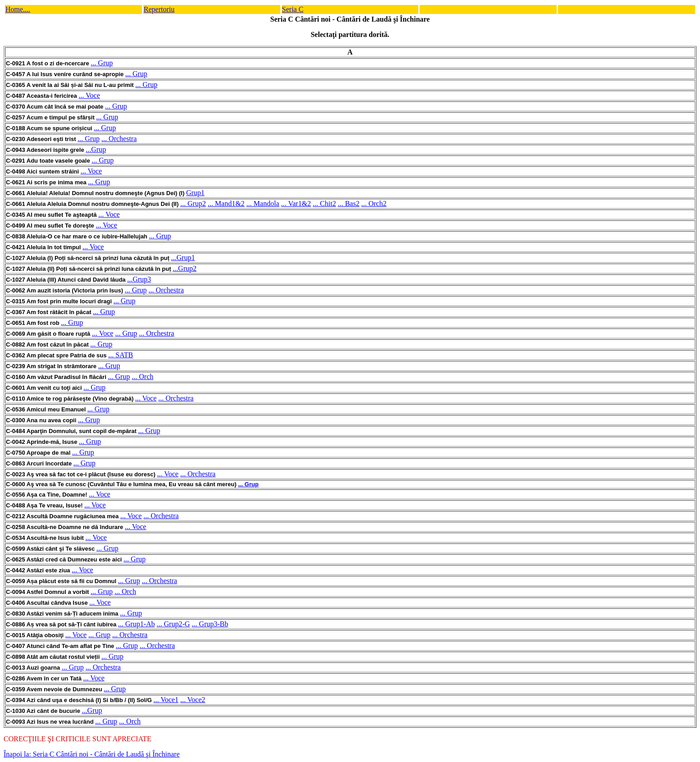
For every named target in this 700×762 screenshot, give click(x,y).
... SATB (121, 355)
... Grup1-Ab (137, 624)
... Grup (102, 63)
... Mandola (263, 203)
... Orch (142, 376)
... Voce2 (193, 700)
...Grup (96, 149)
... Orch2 (374, 203)
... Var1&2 (296, 203)
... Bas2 (348, 203)
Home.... (18, 9)
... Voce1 (166, 700)
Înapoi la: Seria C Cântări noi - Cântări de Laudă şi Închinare (92, 754)
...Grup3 (139, 279)
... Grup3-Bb (210, 624)
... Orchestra (119, 139)
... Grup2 (193, 203)
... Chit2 (325, 203)
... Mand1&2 (226, 203)
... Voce (89, 95)
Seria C (293, 9)
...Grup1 (183, 258)
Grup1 (195, 193)
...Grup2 (185, 268)
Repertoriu (159, 9)
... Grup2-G (174, 624)
